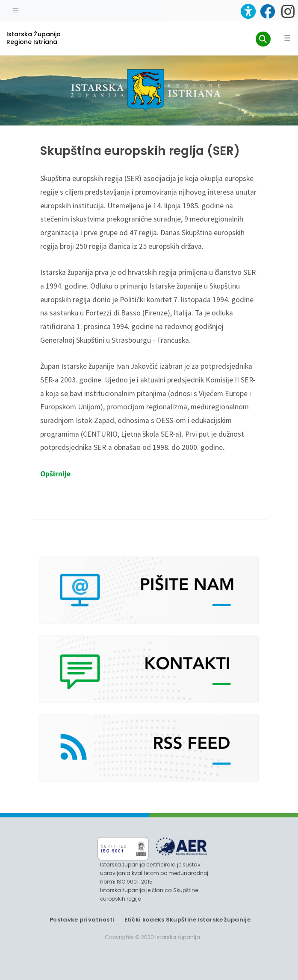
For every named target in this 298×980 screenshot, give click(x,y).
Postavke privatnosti (82, 920)
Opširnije (55, 474)
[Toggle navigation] (15, 9)
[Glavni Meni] (287, 38)
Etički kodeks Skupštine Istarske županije (187, 920)
